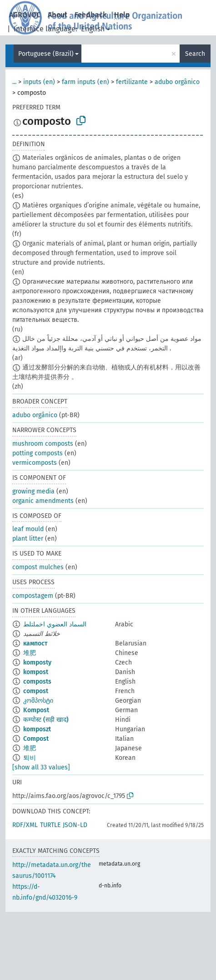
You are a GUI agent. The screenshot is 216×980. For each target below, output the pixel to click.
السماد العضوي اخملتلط (55, 624)
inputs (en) (39, 82)
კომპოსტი (38, 701)
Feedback (91, 15)
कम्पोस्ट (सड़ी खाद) (46, 720)
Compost (36, 739)
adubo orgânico (177, 82)
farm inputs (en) (85, 82)
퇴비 (30, 758)
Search (195, 54)
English (93, 29)
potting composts (38, 453)
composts (37, 682)
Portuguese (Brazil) (46, 54)
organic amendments (43, 501)
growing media (33, 491)
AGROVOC (25, 15)
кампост (35, 643)
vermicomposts (35, 463)
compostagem (33, 596)
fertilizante (132, 82)
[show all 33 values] (41, 767)
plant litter (28, 539)
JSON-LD (75, 825)
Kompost (36, 710)
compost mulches (38, 567)
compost (36, 691)
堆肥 (30, 653)
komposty (37, 662)
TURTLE (50, 825)
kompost (36, 672)
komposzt (37, 729)
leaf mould (28, 529)
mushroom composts (43, 444)
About (58, 15)
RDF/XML (25, 825)
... (14, 82)
